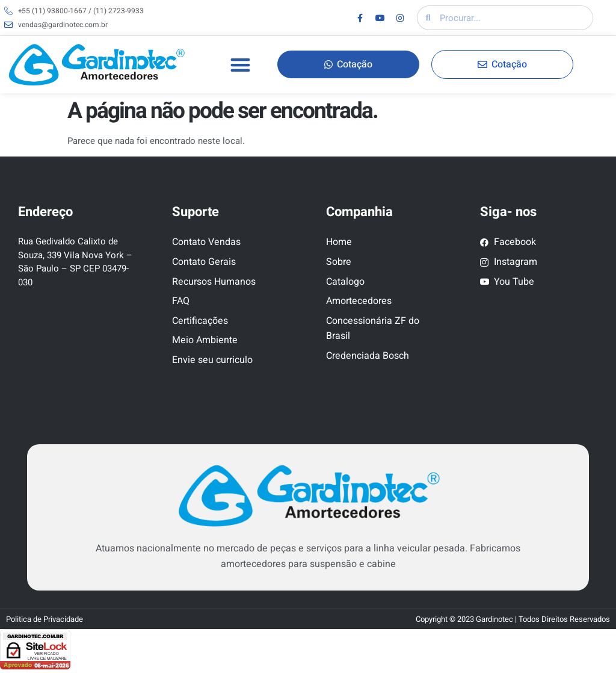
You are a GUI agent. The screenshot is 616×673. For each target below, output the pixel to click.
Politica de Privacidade (45, 619)
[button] (240, 65)
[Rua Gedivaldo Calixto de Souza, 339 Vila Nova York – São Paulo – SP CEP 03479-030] (77, 362)
